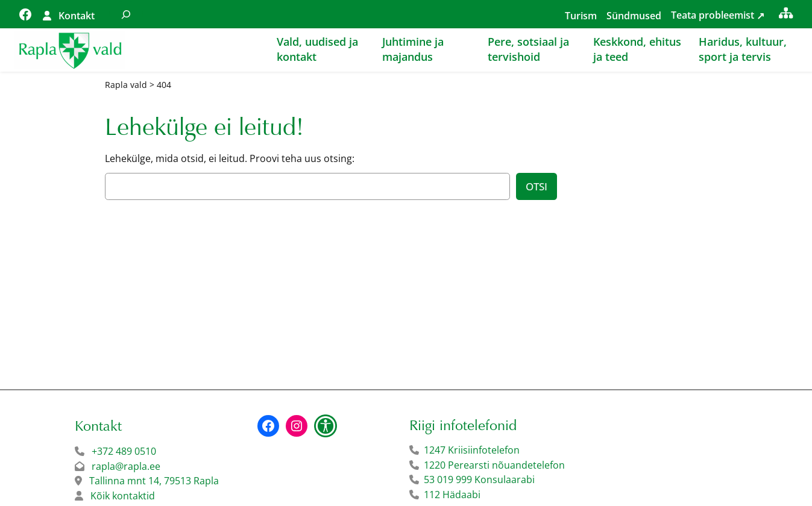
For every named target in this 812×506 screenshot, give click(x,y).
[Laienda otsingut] (126, 14)
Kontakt (77, 16)
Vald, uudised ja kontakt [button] (317, 49)
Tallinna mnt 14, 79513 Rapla (154, 481)
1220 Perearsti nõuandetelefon (494, 465)
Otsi (537, 186)
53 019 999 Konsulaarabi (479, 479)
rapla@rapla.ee (126, 466)
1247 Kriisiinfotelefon (472, 450)
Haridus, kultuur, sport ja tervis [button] (743, 49)
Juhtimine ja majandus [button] (413, 49)
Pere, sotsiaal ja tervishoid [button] (528, 49)
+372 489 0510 (124, 451)
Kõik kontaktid (123, 496)
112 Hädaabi (452, 495)
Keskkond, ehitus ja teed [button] (637, 49)
